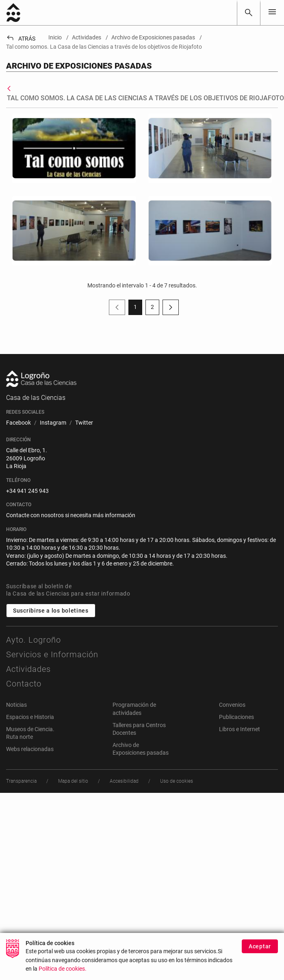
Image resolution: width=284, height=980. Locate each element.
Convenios (232, 705)
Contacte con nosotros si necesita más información (71, 515)
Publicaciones (236, 717)
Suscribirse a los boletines (51, 611)
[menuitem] (18, 423)
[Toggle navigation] (272, 12)
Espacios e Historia (30, 717)
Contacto (24, 684)
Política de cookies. (63, 969)
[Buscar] (249, 13)
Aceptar (260, 946)
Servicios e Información (52, 654)
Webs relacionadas (30, 749)
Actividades (28, 669)
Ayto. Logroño (34, 640)
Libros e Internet (240, 729)
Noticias (16, 705)
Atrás (21, 39)
